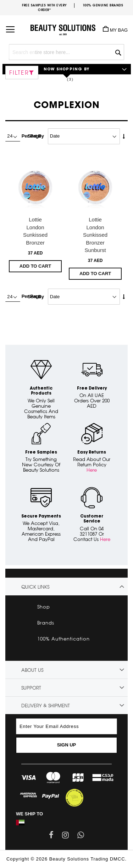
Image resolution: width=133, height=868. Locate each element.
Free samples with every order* (45, 7)
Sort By (36, 136)
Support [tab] (31, 688)
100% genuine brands (103, 5)
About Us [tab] (32, 670)
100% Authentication (63, 639)
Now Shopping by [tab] (66, 69)
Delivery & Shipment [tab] (46, 706)
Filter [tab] (19, 73)
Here (92, 470)
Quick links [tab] (35, 587)
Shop (44, 607)
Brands (46, 623)
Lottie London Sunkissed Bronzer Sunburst (95, 235)
